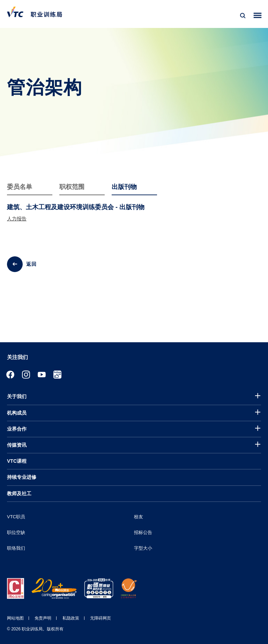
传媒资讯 (17, 445)
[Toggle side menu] (258, 16)
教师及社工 (19, 493)
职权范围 (72, 187)
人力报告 (17, 219)
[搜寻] (243, 16)
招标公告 (143, 532)
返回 (31, 264)
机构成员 (17, 413)
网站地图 (15, 618)
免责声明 (43, 618)
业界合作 (17, 429)
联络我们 (16, 548)
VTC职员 (16, 517)
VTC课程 (17, 461)
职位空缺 (16, 532)
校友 (139, 517)
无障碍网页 (100, 618)
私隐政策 (71, 618)
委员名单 (20, 187)
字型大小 (143, 548)
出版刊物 (124, 187)
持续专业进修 (22, 477)
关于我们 (17, 396)
